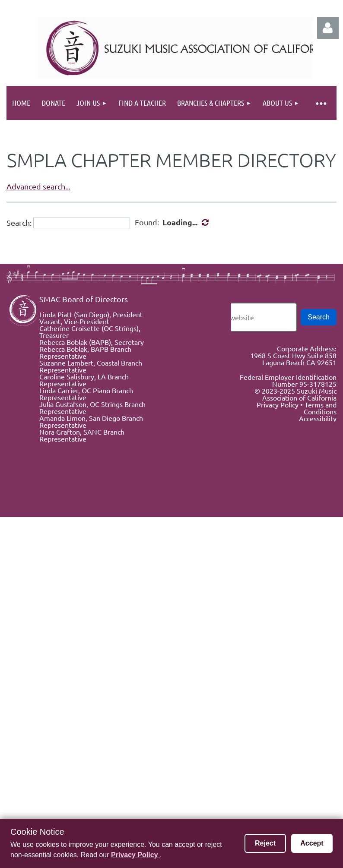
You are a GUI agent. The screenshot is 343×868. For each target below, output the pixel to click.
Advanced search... (38, 186)
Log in (328, 28)
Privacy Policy (135, 855)
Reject (265, 843)
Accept (312, 843)
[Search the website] (243, 317)
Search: (19, 223)
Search (319, 317)
